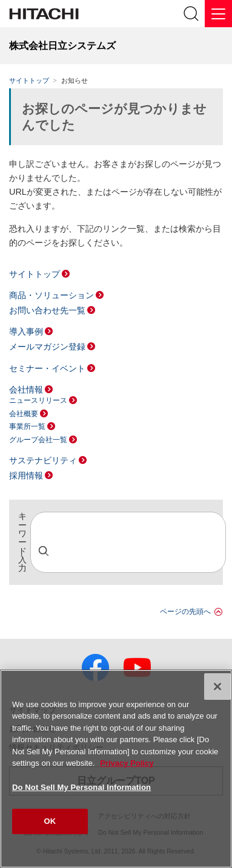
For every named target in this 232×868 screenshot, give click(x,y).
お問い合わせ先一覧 (47, 310)
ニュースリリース (38, 400)
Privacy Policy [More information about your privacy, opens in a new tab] (127, 763)
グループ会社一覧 (38, 440)
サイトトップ (29, 80)
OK (50, 821)
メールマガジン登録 (47, 347)
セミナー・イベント (47, 368)
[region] (116, 769)
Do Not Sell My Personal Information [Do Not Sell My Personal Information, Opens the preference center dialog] (81, 787)
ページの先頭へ (185, 612)
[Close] (217, 687)
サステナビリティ (43, 460)
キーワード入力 (22, 542)
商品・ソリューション (51, 295)
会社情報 (26, 390)
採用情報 (26, 475)
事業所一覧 (27, 426)
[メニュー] (218, 14)
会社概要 (24, 414)
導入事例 (26, 331)
